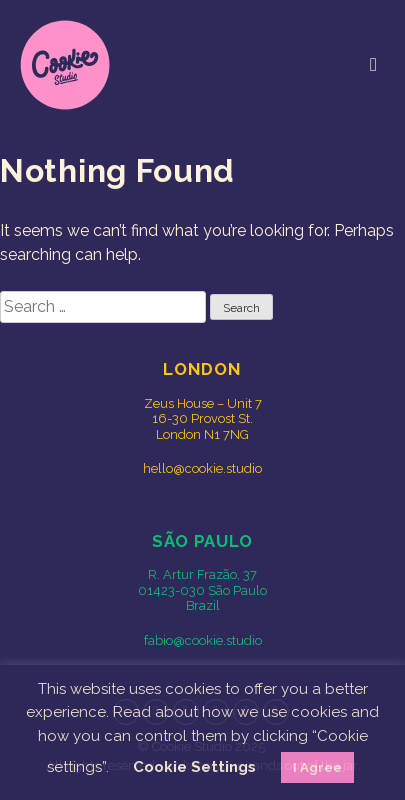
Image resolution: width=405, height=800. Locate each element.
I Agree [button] (317, 767)
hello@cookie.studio (202, 468)
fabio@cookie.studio (203, 640)
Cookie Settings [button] (194, 767)
